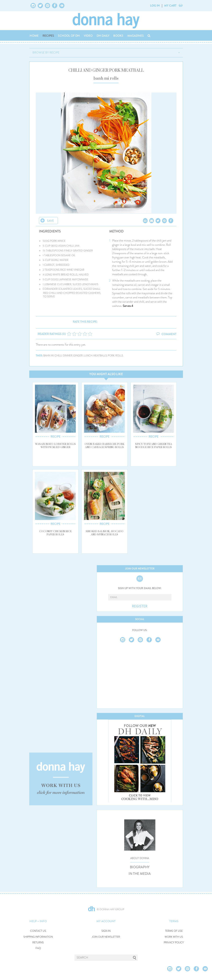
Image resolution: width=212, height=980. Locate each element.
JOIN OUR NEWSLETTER (106, 937)
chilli (58, 356)
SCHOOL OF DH (69, 36)
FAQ (38, 948)
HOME (34, 36)
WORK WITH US (174, 937)
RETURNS (38, 943)
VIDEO (88, 36)
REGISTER (140, 606)
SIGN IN (106, 931)
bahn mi (49, 356)
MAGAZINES (136, 36)
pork (111, 356)
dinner (68, 356)
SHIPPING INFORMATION (38, 937)
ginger (78, 356)
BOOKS (118, 36)
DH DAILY (103, 36)
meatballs (100, 356)
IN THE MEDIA (140, 874)
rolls (119, 356)
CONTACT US (38, 931)
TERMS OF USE (174, 931)
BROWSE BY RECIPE (46, 52)
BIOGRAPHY (140, 867)
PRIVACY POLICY (174, 943)
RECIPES (48, 36)
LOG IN (155, 5)
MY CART (170, 5)
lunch (88, 356)
